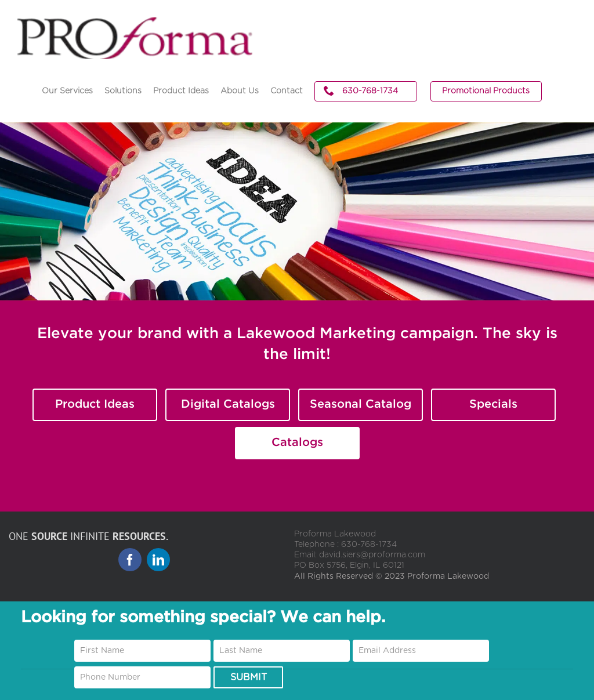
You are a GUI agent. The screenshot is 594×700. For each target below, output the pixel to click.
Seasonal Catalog (361, 404)
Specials (493, 404)
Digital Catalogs (228, 404)
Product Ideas (95, 404)
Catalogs (297, 443)
